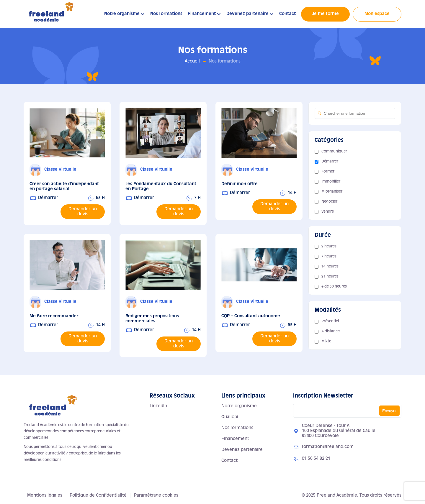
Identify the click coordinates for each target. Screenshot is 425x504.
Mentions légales (45, 495)
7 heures (329, 257)
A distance (331, 331)
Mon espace (377, 14)
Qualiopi (230, 417)
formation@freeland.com (328, 447)
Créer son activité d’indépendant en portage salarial (64, 187)
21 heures (330, 277)
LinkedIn (158, 406)
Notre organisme (122, 14)
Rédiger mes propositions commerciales (152, 319)
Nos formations (166, 14)
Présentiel (330, 321)
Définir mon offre (240, 184)
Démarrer (330, 162)
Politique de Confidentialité (98, 495)
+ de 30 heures (334, 287)
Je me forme (326, 14)
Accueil (192, 61)
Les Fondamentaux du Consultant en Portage (161, 187)
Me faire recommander (54, 316)
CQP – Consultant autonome (251, 316)
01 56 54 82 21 (316, 459)
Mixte (326, 342)
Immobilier (331, 182)
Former (328, 172)
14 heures (330, 267)
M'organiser (332, 192)
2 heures (329, 247)
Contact (287, 14)
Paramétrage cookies (156, 495)
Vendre (328, 212)
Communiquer (334, 152)
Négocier (329, 202)
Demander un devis (83, 212)
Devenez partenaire (247, 14)
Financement (202, 14)
